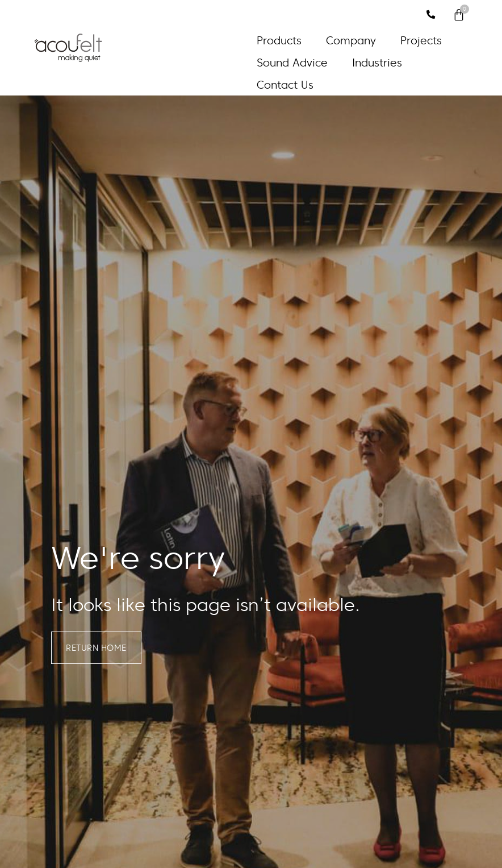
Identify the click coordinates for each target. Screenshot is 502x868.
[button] (286, 41)
